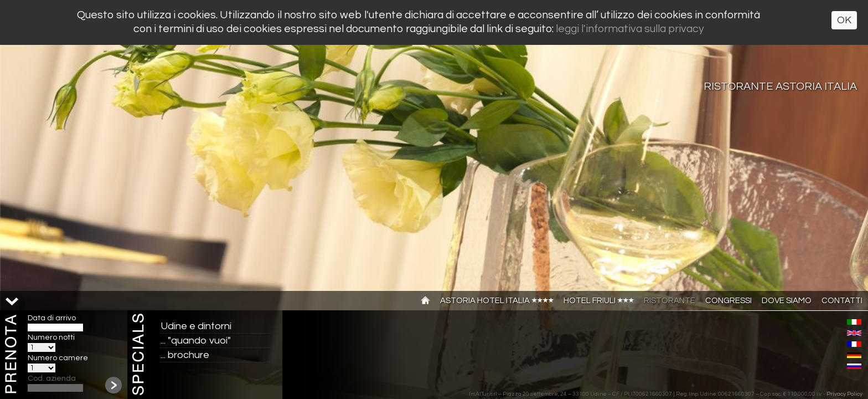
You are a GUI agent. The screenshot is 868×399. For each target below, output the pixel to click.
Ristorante (670, 301)
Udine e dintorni (196, 326)
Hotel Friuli (599, 301)
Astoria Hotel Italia (497, 301)
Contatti (842, 301)
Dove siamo (787, 301)
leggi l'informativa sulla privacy (630, 29)
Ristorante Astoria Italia (780, 86)
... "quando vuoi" (196, 341)
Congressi (728, 301)
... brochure (185, 355)
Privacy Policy (844, 394)
